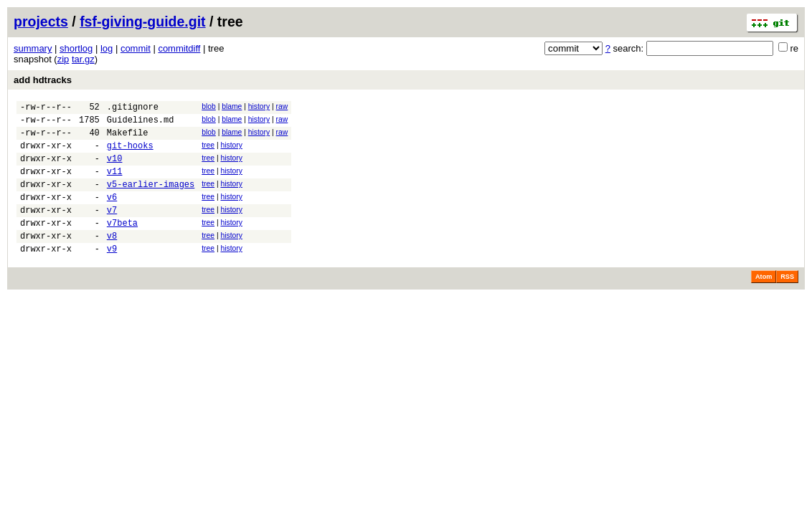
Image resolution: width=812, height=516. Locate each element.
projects (41, 21)
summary (33, 48)
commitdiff (179, 48)
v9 (112, 274)
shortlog (76, 48)
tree (208, 152)
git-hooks (130, 154)
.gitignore (133, 109)
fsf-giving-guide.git (142, 21)
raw (282, 106)
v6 (112, 214)
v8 (112, 259)
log (107, 48)
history (259, 106)
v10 (115, 169)
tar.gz (83, 59)
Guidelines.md (141, 124)
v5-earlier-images (151, 199)
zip (63, 59)
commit (136, 48)
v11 (115, 184)
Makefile (128, 139)
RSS (787, 302)
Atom (764, 302)
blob (209, 106)
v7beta (122, 244)
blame (232, 106)
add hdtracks (43, 80)
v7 (112, 229)
